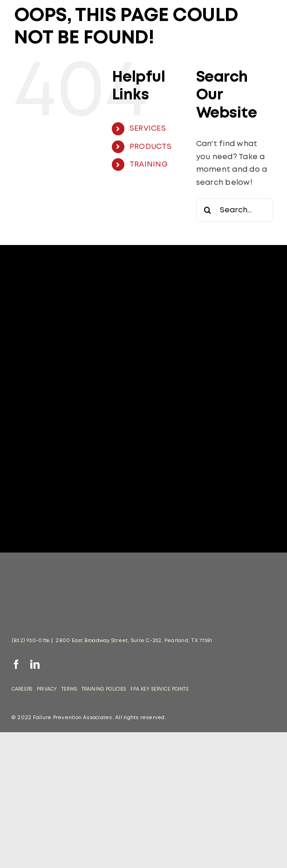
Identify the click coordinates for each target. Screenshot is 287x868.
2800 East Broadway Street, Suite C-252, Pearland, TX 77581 (134, 641)
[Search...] (235, 210)
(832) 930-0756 (31, 641)
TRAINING (149, 164)
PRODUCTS (150, 147)
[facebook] (16, 665)
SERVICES (148, 129)
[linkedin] (35, 665)
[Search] (208, 210)
